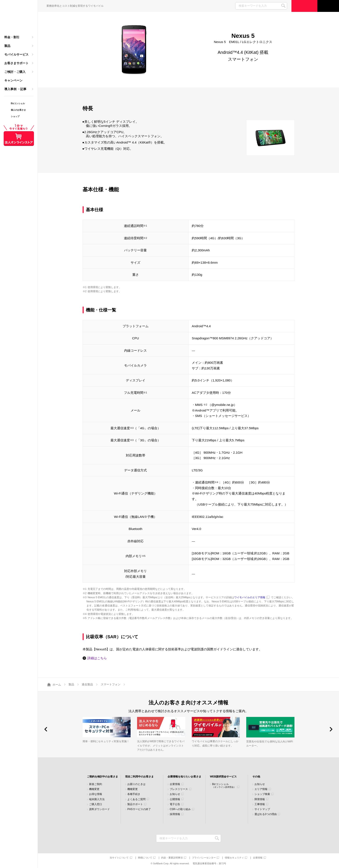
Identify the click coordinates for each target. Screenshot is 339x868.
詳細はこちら (97, 658)
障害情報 (260, 799)
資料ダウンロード (99, 809)
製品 (7, 46)
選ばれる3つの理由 (266, 814)
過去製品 (87, 684)
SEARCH (283, 6)
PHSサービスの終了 (139, 809)
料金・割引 (12, 37)
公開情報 (175, 799)
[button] (46, 729)
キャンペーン (13, 80)
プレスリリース (179, 789)
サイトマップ (262, 809)
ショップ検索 (262, 794)
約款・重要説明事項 (172, 858)
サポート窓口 (328, 6)
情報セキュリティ (234, 858)
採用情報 (175, 814)
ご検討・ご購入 (15, 72)
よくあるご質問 (136, 799)
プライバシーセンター (204, 858)
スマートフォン (111, 684)
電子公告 (175, 804)
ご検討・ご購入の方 (304, 6)
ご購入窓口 (96, 804)
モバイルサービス (16, 54)
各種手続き (134, 794)
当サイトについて (119, 858)
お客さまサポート (16, 63)
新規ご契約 (96, 784)
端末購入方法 (97, 799)
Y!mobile (19, 19)
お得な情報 (96, 794)
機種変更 (94, 789)
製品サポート (135, 804)
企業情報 (175, 784)
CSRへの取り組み (180, 809)
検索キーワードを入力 (217, 838)
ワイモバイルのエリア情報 (250, 597)
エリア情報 (261, 789)
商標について (145, 858)
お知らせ (175, 794)
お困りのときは (136, 784)
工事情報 (260, 804)
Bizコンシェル (224, 786)
